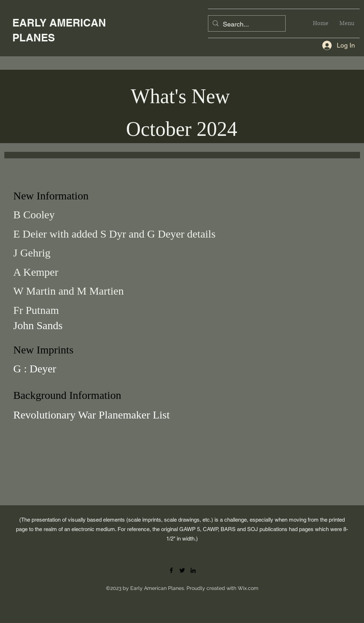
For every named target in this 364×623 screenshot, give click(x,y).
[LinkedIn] (193, 570)
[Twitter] (182, 570)
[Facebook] (171, 570)
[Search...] (246, 24)
